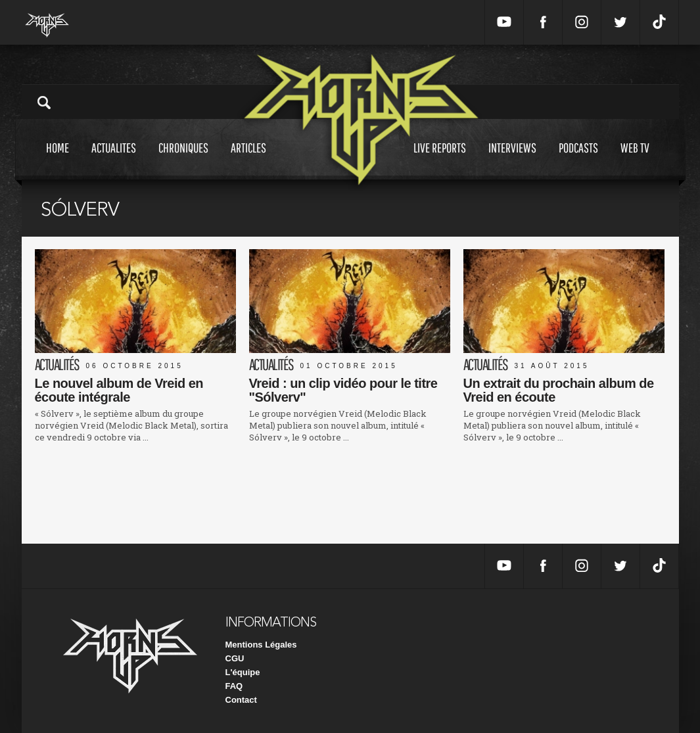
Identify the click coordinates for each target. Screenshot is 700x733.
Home (58, 160)
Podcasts (578, 160)
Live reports (440, 160)
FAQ (234, 686)
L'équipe (243, 672)
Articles (248, 160)
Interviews (512, 160)
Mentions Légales (261, 645)
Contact (241, 700)
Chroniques (183, 160)
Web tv (635, 160)
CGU (235, 658)
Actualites (114, 160)
